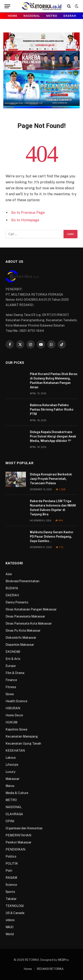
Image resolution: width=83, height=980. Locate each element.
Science (11, 885)
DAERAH (70, 16)
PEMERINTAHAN (18, 835)
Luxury (10, 772)
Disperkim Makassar (20, 645)
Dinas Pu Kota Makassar (23, 631)
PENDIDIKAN (15, 849)
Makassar (13, 779)
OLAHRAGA (14, 814)
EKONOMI (13, 652)
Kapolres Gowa (16, 729)
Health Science (16, 701)
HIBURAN (13, 708)
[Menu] (7, 6)
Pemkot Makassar (18, 842)
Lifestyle (12, 765)
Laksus (11, 758)
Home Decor (14, 715)
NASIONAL (32, 16)
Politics (11, 856)
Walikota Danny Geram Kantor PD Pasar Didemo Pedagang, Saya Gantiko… (52, 537)
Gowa (10, 694)
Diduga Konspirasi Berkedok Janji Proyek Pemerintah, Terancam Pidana (51, 479)
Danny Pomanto (17, 602)
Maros (10, 786)
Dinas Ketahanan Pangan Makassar (31, 609)
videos (10, 920)
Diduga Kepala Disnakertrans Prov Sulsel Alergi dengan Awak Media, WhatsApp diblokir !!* (53, 436)
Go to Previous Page (28, 213)
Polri (9, 871)
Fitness (11, 687)
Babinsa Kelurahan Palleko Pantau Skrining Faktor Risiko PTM (52, 409)
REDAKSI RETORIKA (50, 969)
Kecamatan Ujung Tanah (23, 743)
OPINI (10, 821)
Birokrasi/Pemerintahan (22, 581)
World (10, 934)
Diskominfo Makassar (21, 638)
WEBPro (63, 960)
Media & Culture (17, 793)
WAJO (10, 927)
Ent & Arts (13, 659)
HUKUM (11, 722)
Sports (10, 892)
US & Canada (15, 913)
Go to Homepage (25, 220)
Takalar (11, 899)
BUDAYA (12, 588)
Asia (9, 574)
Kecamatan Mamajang (22, 736)
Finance (11, 680)
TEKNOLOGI (15, 906)
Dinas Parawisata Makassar (25, 616)
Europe (11, 666)
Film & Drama (15, 673)
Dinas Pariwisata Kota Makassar (29, 623)
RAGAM (11, 878)
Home (13, 16)
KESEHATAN (15, 751)
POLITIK (12, 864)
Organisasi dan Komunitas (24, 828)
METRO (52, 16)
